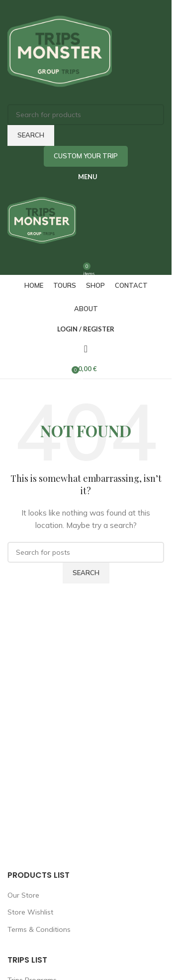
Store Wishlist (30, 912)
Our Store (23, 895)
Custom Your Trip (86, 156)
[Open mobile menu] (86, 177)
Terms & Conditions (39, 929)
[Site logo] (60, 52)
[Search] (86, 115)
